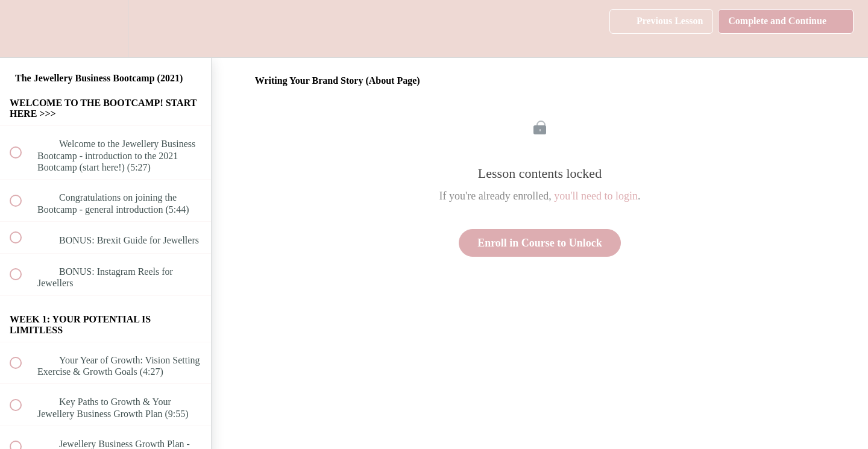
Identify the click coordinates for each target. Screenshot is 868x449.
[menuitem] (105, 29)
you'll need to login (596, 196)
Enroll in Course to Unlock (540, 243)
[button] (22, 29)
